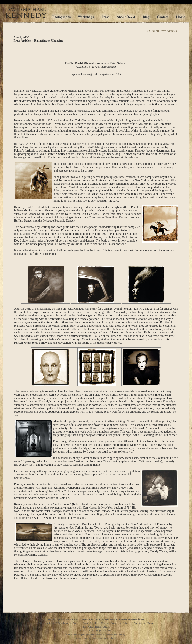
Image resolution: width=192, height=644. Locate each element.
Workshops (62, 624)
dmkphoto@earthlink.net (131, 620)
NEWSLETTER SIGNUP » (97, 627)
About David (89, 624)
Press (75, 624)
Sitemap (138, 624)
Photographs (45, 624)
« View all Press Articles (162, 31)
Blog (103, 624)
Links (126, 624)
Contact (114, 624)
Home (150, 624)
